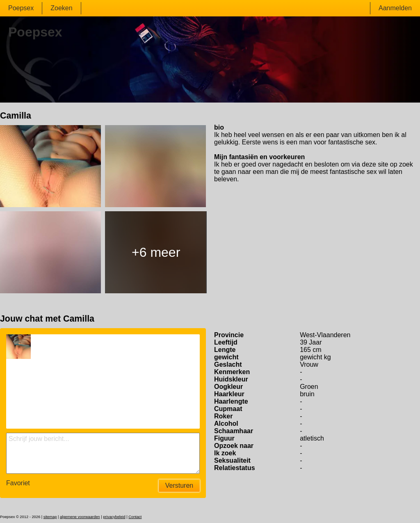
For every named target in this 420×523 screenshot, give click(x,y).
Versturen (179, 485)
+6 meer (156, 252)
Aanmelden (395, 8)
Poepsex (21, 8)
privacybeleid (114, 517)
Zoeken (61, 8)
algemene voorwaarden (80, 517)
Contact (135, 517)
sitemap (50, 517)
